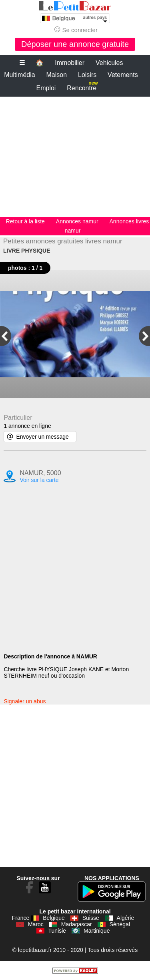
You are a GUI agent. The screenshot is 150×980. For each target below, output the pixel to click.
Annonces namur (77, 221)
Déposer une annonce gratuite (75, 44)
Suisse (91, 918)
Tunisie (57, 931)
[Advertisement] (75, 157)
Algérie (126, 918)
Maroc (36, 924)
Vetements (123, 75)
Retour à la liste (25, 221)
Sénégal (120, 924)
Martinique (97, 931)
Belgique (54, 918)
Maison (57, 75)
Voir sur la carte (39, 480)
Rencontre (82, 86)
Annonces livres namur (107, 226)
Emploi (46, 88)
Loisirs (87, 75)
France (21, 918)
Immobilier (70, 63)
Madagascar (77, 924)
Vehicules (109, 63)
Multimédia (19, 75)
